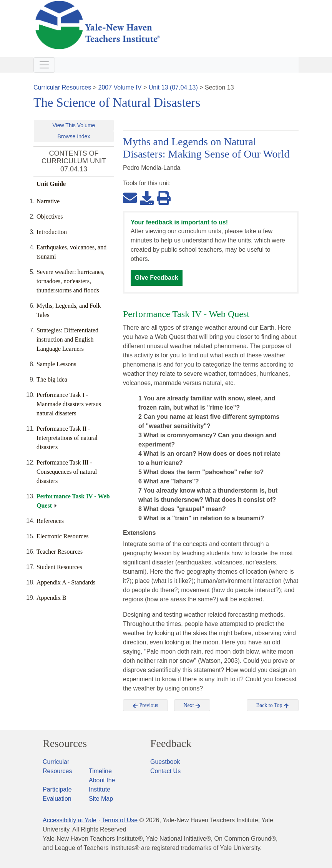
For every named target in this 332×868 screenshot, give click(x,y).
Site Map (101, 799)
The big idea (52, 379)
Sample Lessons (56, 364)
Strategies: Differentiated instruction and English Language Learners (67, 339)
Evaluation (57, 799)
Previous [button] (145, 705)
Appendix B (51, 598)
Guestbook (165, 762)
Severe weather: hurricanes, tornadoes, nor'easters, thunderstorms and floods (71, 281)
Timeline (100, 771)
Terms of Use (120, 820)
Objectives (50, 217)
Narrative (48, 201)
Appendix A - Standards (66, 582)
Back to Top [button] (273, 705)
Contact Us (165, 771)
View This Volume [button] (74, 125)
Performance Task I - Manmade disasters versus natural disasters (69, 404)
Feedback (171, 744)
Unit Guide (51, 184)
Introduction (52, 232)
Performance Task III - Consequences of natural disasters (67, 472)
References (50, 521)
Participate (57, 789)
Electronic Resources (63, 536)
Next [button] (192, 705)
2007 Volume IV (120, 87)
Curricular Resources (62, 87)
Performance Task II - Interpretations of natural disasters (67, 438)
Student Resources (59, 567)
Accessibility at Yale (70, 820)
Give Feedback (157, 278)
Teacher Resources (60, 552)
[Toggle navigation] (44, 65)
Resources (65, 744)
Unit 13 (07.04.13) (173, 87)
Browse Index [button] (74, 136)
